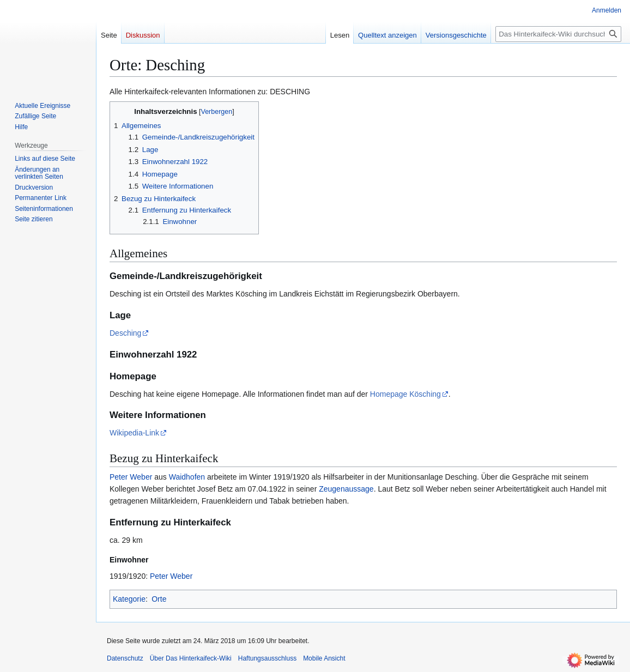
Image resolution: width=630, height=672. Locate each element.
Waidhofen (187, 477)
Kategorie (129, 599)
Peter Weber (131, 477)
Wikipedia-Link (134, 433)
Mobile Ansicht (324, 658)
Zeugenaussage (346, 489)
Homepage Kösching (405, 394)
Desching (125, 333)
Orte (159, 599)
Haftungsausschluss (267, 658)
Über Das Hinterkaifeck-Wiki (191, 658)
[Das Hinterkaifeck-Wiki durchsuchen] (558, 34)
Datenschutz (125, 658)
